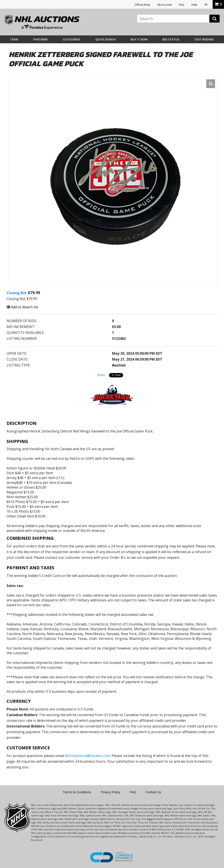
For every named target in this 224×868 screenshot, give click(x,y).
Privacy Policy (110, 792)
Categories (72, 39)
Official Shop (142, 5)
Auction (119, 365)
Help (194, 5)
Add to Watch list (22, 307)
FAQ (182, 5)
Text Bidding (204, 39)
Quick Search (106, 39)
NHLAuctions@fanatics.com (87, 756)
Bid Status (171, 39)
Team (14, 39)
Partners (41, 39)
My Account (165, 5)
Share (101, 375)
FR (206, 5)
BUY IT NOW (139, 39)
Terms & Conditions (77, 792)
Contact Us (153, 792)
